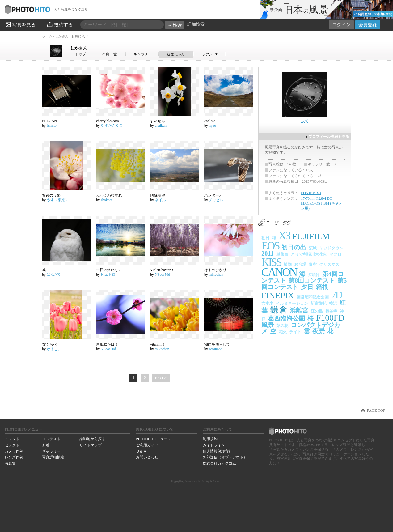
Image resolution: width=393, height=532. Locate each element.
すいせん (158, 121)
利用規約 (210, 439)
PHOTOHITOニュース (153, 439)
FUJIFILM (311, 236)
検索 (175, 25)
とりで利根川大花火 (309, 254)
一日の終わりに (109, 270)
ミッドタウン (331, 248)
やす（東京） (58, 200)
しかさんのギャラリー (143, 54)
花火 (283, 332)
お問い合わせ (147, 457)
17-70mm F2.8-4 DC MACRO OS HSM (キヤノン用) (322, 203)
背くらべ (49, 344)
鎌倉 (279, 310)
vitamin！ (158, 344)
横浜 (333, 303)
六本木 (267, 303)
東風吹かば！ (107, 344)
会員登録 (368, 25)
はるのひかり (215, 270)
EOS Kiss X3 (311, 193)
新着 (46, 445)
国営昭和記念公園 (313, 297)
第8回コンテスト (312, 280)
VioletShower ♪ (162, 270)
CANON (279, 272)
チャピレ (216, 200)
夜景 (319, 331)
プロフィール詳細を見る (329, 137)
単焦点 (282, 254)
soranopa (216, 349)
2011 (268, 253)
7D (336, 295)
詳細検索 (196, 24)
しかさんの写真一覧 (110, 54)
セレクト (12, 445)
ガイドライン (214, 445)
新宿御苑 (319, 303)
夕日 (307, 287)
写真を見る (20, 24)
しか (79, 48)
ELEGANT (51, 121)
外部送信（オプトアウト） (225, 457)
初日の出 (294, 247)
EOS (270, 246)
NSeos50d (162, 275)
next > (161, 378)
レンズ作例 (14, 457)
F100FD (330, 318)
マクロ (335, 254)
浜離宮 (299, 310)
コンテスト (51, 439)
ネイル (160, 200)
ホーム (47, 36)
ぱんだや (54, 275)
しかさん (62, 36)
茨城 (313, 248)
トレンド (12, 439)
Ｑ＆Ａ (141, 451)
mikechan (216, 275)
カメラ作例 (14, 451)
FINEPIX (278, 295)
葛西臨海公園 (286, 318)
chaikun (161, 126)
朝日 (265, 238)
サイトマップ (91, 445)
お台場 (300, 264)
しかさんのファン (210, 54)
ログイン (341, 25)
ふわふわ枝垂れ (109, 195)
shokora (107, 200)
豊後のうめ (51, 195)
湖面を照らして (217, 344)
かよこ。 (54, 349)
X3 (284, 236)
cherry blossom (108, 121)
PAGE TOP (376, 411)
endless (210, 121)
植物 (288, 264)
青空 (313, 264)
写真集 (10, 463)
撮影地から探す (92, 439)
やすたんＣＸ (112, 126)
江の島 (317, 311)
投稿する (59, 24)
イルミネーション (292, 303)
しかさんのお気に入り (176, 54)
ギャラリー (51, 451)
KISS (271, 262)
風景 (268, 325)
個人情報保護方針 (218, 451)
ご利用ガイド (147, 445)
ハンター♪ (213, 195)
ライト (295, 332)
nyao (212, 126)
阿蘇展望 (158, 195)
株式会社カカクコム (219, 463)
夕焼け (314, 275)
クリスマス (329, 264)
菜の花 (282, 326)
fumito (52, 126)
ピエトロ (108, 275)
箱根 (322, 287)
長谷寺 (331, 311)
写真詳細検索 (53, 457)
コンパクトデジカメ (301, 328)
